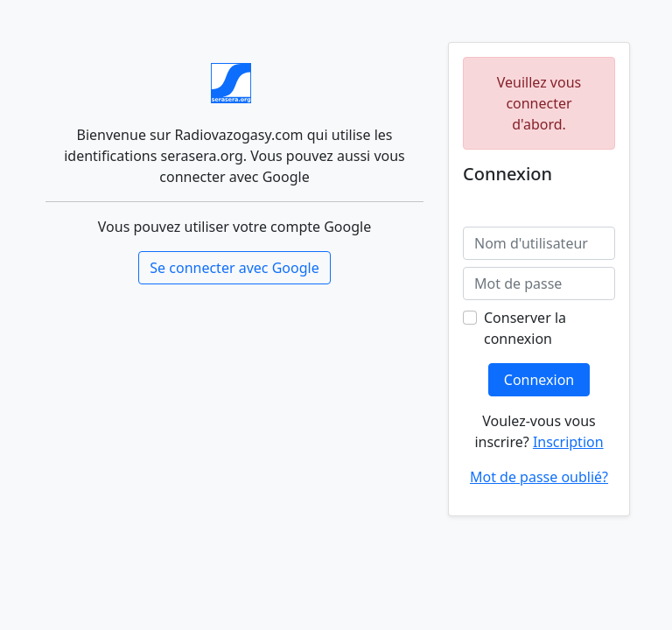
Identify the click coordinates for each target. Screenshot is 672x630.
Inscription (568, 442)
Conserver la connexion (525, 328)
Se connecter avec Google (234, 268)
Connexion (539, 380)
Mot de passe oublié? (539, 477)
